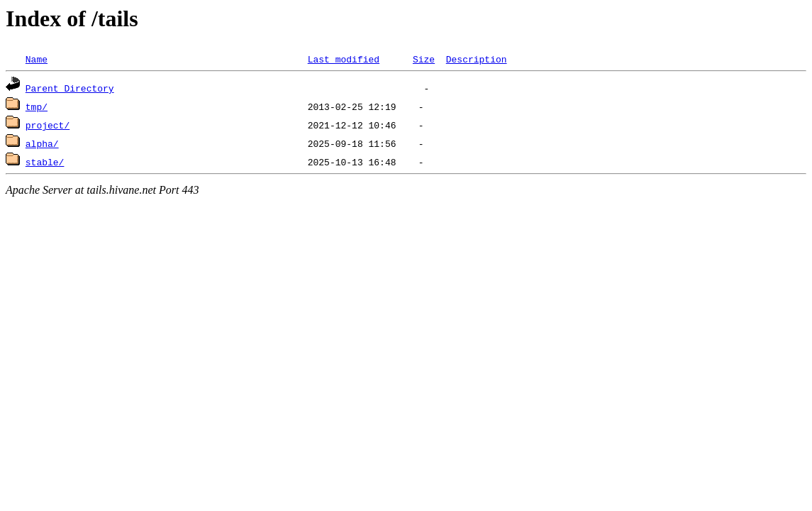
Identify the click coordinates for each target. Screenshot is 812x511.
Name (37, 59)
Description (477, 59)
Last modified (344, 59)
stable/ (45, 162)
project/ (48, 125)
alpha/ (42, 143)
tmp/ (37, 106)
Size (424, 59)
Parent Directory (70, 88)
